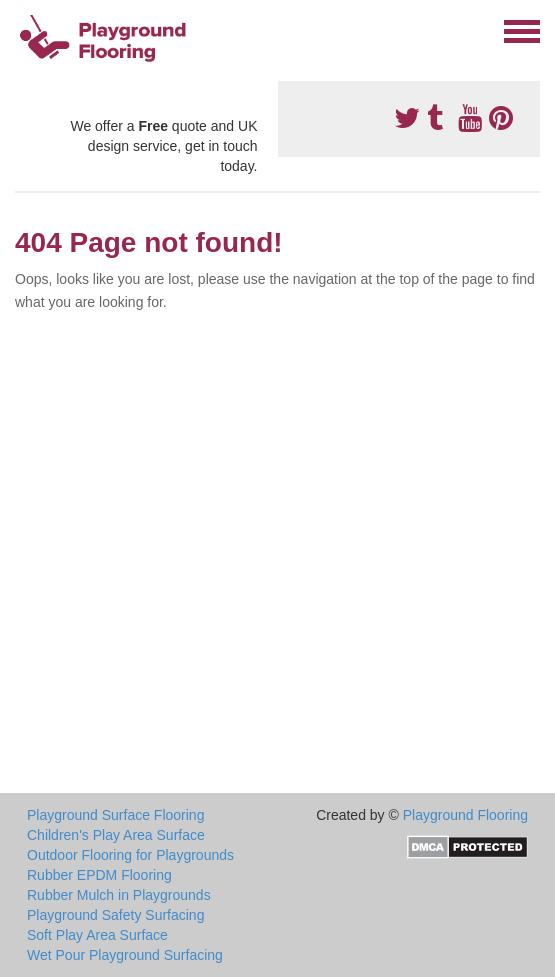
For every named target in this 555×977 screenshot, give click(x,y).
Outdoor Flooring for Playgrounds (130, 855)
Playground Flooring (465, 815)
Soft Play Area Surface (97, 935)
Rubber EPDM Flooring (99, 875)
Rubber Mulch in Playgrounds (119, 895)
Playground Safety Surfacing (115, 915)
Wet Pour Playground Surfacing (125, 955)
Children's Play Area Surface (116, 835)
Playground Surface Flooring (115, 815)
